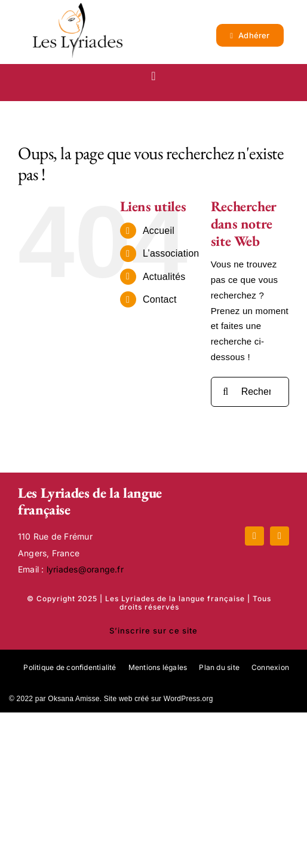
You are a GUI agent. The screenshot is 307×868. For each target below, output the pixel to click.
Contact (160, 299)
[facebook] (254, 536)
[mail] (280, 536)
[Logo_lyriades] (78, 7)
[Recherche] (226, 392)
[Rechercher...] (250, 392)
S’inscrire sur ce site (153, 631)
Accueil (159, 231)
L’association (171, 253)
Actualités (164, 277)
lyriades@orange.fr (85, 569)
